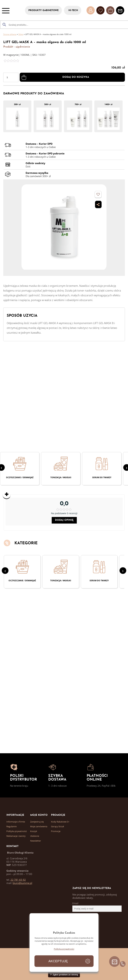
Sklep (21, 34)
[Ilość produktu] (11, 77)
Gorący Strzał (57, 826)
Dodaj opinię (64, 520)
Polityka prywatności (17, 831)
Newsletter (36, 841)
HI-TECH (73, 10)
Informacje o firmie (16, 822)
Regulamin (12, 826)
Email (75, 903)
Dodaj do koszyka (76, 77)
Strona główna (10, 34)
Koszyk (34, 831)
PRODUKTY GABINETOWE (43, 10)
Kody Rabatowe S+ (60, 822)
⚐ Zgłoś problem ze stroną (64, 974)
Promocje (56, 831)
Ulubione (35, 836)
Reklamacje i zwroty (16, 836)
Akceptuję (58, 961)
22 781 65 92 (18, 880)
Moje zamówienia (39, 826)
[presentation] (5, 571)
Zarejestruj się (37, 822)
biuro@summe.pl (22, 883)
